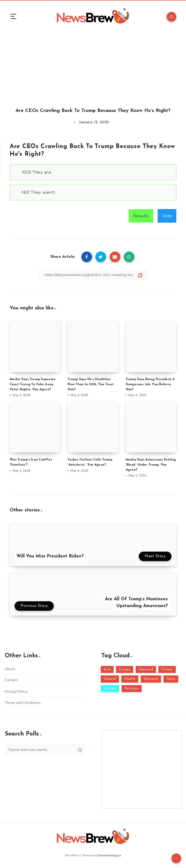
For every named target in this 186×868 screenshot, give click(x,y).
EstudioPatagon (109, 855)
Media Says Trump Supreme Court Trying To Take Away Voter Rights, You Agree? (33, 384)
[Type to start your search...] (45, 750)
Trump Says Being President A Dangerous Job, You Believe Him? (150, 384)
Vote (167, 216)
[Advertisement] (93, 65)
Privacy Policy (16, 692)
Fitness (167, 669)
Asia (107, 669)
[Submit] (80, 750)
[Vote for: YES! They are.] (93, 172)
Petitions (132, 689)
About (10, 669)
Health (130, 679)
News (171, 679)
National (151, 679)
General (110, 679)
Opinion (110, 689)
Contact (11, 680)
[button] (97, 172)
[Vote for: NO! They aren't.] (93, 192)
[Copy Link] (93, 275)
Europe (125, 669)
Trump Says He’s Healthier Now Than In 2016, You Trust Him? (91, 384)
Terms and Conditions (23, 703)
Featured (146, 669)
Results (141, 216)
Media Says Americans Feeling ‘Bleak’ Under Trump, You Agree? (151, 465)
